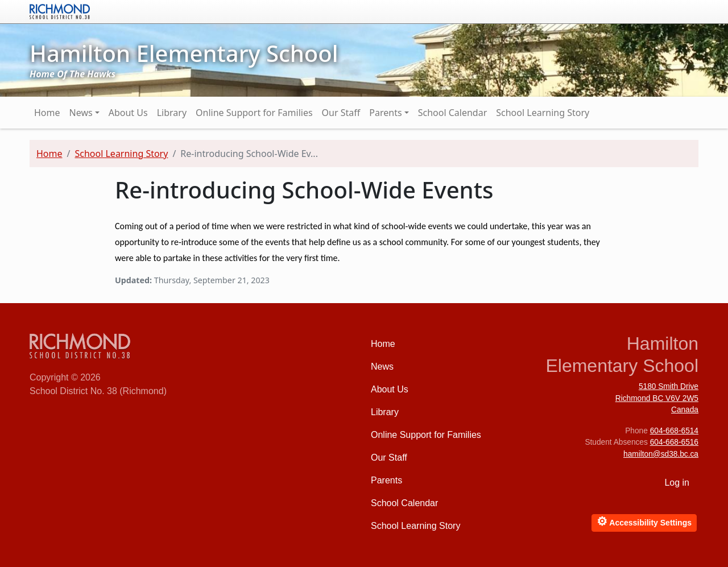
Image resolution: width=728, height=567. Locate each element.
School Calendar (453, 113)
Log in (677, 483)
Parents (385, 113)
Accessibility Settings (644, 521)
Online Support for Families (254, 113)
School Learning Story (543, 113)
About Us (128, 113)
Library (172, 113)
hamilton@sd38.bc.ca (661, 454)
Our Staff (341, 113)
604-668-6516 (674, 442)
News (81, 113)
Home (47, 113)
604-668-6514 (674, 431)
